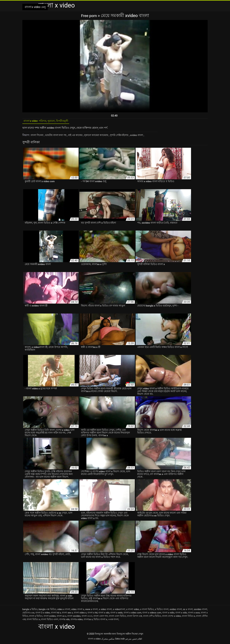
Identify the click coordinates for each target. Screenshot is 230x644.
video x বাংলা (64, 610)
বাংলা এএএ (87, 617)
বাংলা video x (80, 614)
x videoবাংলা (119, 610)
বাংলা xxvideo (74, 617)
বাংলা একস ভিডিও (117, 617)
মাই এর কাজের (80, 136)
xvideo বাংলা (147, 136)
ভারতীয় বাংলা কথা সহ (59, 136)
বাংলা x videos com (152, 614)
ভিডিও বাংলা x (100, 620)
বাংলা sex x (67, 614)
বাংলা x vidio (168, 614)
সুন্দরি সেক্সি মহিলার (128, 136)
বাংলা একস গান (101, 617)
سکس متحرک (108, 640)
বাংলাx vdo (64, 620)
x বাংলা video (133, 610)
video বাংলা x (78, 610)
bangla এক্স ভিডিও (47, 610)
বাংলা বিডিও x (188, 617)
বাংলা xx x (61, 617)
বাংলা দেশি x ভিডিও (152, 617)
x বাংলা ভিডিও (147, 610)
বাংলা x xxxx (194, 614)
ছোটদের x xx (28, 614)
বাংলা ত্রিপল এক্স (134, 617)
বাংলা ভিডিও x (33, 620)
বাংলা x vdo (104, 614)
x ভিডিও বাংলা (162, 610)
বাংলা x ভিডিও (36, 617)
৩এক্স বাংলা (113, 620)
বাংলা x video (94, 640)
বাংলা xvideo (50, 617)
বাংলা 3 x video (43, 614)
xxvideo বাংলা (201, 610)
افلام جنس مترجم (134, 640)
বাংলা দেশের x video (172, 617)
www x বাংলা (92, 610)
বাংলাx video (77, 620)
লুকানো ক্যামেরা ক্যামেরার (103, 136)
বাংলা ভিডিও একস (50, 620)
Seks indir (120, 640)
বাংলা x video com (132, 614)
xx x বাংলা (188, 610)
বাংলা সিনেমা (38, 136)
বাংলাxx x (88, 620)
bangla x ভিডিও (30, 610)
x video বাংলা (105, 610)
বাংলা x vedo (116, 614)
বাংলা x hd (92, 614)
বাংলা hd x (56, 614)
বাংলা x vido (181, 614)
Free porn (89, 16)
